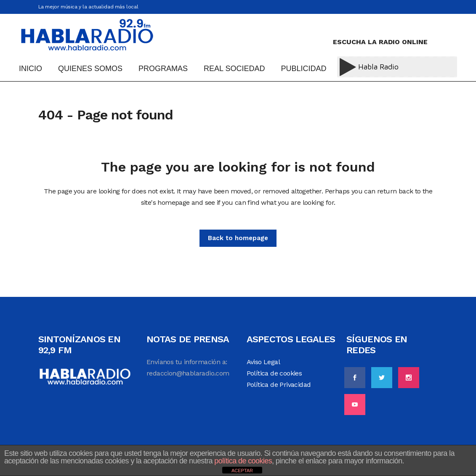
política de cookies (243, 461)
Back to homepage (238, 238)
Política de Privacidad (279, 385)
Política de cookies (274, 373)
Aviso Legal (263, 362)
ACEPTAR (242, 471)
